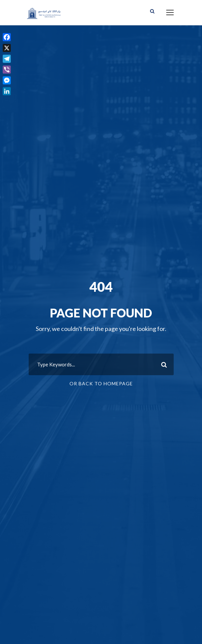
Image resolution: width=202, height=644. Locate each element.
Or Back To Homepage (101, 383)
